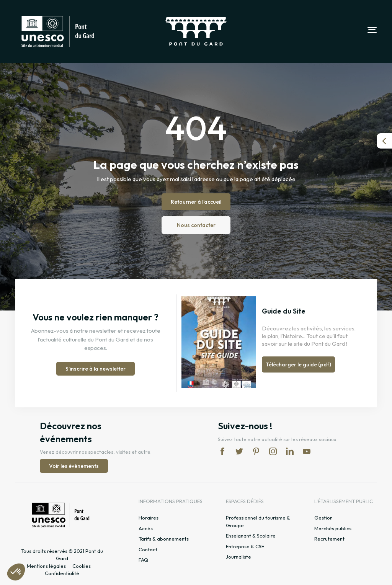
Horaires (149, 518)
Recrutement (329, 539)
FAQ (143, 560)
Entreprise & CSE (245, 546)
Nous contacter (196, 225)
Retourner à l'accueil (196, 202)
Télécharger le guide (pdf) (298, 364)
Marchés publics (333, 528)
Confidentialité (62, 573)
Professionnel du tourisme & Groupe (258, 521)
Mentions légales (46, 566)
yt (307, 451)
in (273, 451)
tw (239, 451)
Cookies (82, 566)
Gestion (323, 518)
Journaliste (238, 557)
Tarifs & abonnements (164, 539)
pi (256, 451)
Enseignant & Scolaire (251, 536)
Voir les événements (74, 466)
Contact (148, 549)
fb (222, 451)
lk (290, 451)
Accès (146, 528)
